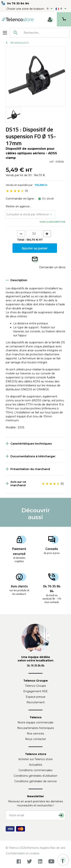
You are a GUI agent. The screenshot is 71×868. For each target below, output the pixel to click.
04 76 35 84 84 (18, 3)
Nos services (35, 734)
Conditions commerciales (35, 770)
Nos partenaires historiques (36, 728)
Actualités (36, 765)
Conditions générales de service (36, 781)
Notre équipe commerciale (35, 722)
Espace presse (36, 697)
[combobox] (40, 33)
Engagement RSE (35, 691)
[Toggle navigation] (5, 33)
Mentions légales (38, 848)
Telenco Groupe (36, 686)
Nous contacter (36, 739)
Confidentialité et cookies (23, 853)
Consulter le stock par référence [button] (28, 214)
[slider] (15, 191)
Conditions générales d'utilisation (35, 776)
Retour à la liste (17, 43)
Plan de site (57, 848)
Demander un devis (52, 267)
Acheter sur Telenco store (35, 759)
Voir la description (52, 222)
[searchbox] (45, 33)
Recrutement (36, 702)
